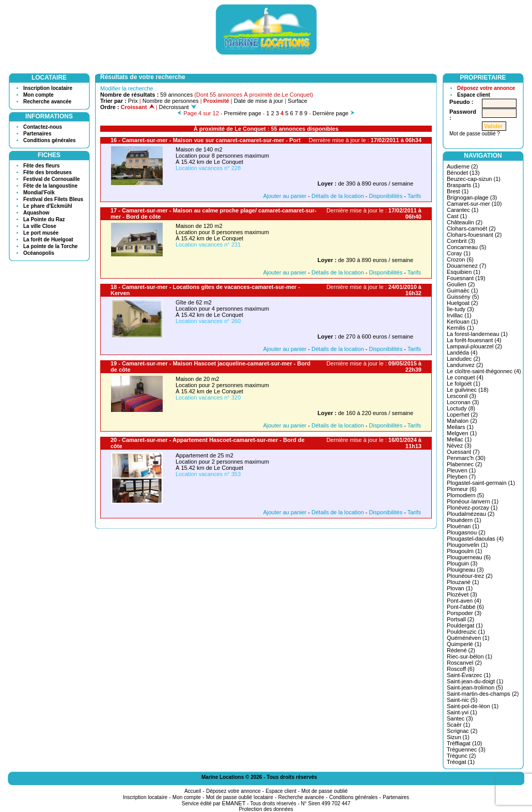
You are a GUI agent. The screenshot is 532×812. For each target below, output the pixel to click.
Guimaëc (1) (463, 290)
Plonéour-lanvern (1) (473, 501)
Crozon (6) (460, 259)
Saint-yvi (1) (462, 712)
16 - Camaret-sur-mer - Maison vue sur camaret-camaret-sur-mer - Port (206, 140)
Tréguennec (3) (466, 749)
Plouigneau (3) (465, 570)
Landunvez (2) (465, 365)
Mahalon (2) (462, 421)
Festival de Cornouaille (51, 179)
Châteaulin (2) (465, 222)
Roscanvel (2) (464, 663)
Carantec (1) (463, 210)
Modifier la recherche (127, 88)
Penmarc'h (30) (466, 458)
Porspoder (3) (464, 613)
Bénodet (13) (463, 173)
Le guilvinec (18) (468, 390)
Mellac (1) (459, 439)
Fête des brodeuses (48, 172)
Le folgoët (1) (464, 384)
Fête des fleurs (42, 166)
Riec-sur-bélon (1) (470, 656)
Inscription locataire (48, 88)
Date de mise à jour (259, 101)
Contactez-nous (43, 127)
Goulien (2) (461, 284)
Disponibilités (386, 196)
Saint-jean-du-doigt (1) (475, 681)
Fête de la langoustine (50, 186)
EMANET (234, 803)
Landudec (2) (464, 359)
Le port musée (41, 233)
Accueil (193, 791)
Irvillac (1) (459, 315)
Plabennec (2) (465, 464)
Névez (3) (459, 446)
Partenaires (37, 134)
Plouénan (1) (463, 526)
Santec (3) (460, 718)
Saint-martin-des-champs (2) (483, 694)
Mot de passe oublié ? (475, 134)
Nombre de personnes (171, 101)
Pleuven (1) (461, 470)
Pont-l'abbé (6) (465, 607)
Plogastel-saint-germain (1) (481, 483)
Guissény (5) (463, 297)
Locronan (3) (463, 402)
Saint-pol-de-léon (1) (473, 706)
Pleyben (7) (461, 477)
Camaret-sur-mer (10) (474, 204)
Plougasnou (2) (466, 532)
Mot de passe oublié (325, 791)
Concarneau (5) (466, 247)
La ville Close (40, 226)
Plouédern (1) (464, 520)
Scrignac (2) (462, 731)
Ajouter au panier (285, 196)
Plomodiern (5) (465, 495)
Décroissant (178, 107)
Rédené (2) (461, 650)
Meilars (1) (460, 427)
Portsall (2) (460, 619)
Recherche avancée (47, 102)
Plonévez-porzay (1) (472, 508)
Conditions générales (50, 140)
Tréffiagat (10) (464, 743)
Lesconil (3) (461, 396)
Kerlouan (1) (463, 321)
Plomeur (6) (461, 489)
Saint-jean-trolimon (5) (475, 687)
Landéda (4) (462, 353)
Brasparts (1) (463, 185)
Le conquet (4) (465, 377)
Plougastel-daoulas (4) (475, 539)
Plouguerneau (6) (469, 557)
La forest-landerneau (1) (477, 334)
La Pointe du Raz (44, 219)
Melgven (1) (462, 433)
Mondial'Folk (39, 193)
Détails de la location (338, 196)
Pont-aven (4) (464, 601)
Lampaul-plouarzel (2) (474, 346)
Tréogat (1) (461, 762)
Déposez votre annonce (486, 88)
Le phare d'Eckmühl (48, 206)
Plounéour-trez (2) (470, 576)
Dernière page (331, 113)
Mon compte (38, 95)
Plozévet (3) (462, 594)
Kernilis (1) (460, 328)
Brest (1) (458, 191)
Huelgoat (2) (463, 303)
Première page (243, 113)
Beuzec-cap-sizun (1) (474, 179)
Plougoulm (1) (464, 551)
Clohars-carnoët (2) (471, 228)
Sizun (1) (458, 737)
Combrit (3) (461, 241)
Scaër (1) (458, 725)
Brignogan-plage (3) (472, 197)
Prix (133, 101)
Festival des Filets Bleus (53, 199)
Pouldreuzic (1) (466, 632)
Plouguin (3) (462, 563)
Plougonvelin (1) (467, 545)
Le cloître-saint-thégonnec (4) (484, 371)
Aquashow (36, 213)
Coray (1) (459, 253)
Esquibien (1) (464, 272)
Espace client (474, 95)
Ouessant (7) (463, 452)
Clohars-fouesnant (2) (474, 235)
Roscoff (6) (461, 669)
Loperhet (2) (462, 415)
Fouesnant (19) (466, 278)
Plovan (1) (460, 588)
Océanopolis (39, 253)
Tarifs (414, 196)
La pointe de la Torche (50, 246)
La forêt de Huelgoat (48, 240)
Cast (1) (457, 216)
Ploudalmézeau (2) (471, 514)
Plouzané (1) (463, 582)
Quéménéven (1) (468, 638)
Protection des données (266, 809)
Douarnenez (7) (466, 266)
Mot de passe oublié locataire (240, 797)
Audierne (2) (463, 166)
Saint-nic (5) (462, 700)
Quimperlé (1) (464, 644)
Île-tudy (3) (460, 309)
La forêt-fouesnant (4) (474, 340)
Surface (298, 101)
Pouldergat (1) (465, 625)
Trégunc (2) (461, 756)
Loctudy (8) (461, 408)
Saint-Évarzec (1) (469, 675)
